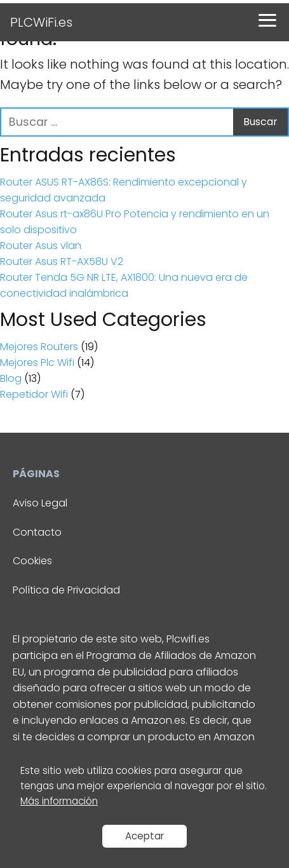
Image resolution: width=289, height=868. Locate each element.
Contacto (37, 532)
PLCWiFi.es (41, 22)
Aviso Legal (40, 503)
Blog (11, 378)
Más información (59, 801)
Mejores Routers (39, 347)
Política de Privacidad (66, 590)
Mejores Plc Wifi (37, 363)
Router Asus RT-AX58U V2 (62, 261)
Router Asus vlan (41, 246)
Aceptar (144, 836)
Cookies (32, 561)
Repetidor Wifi (34, 394)
